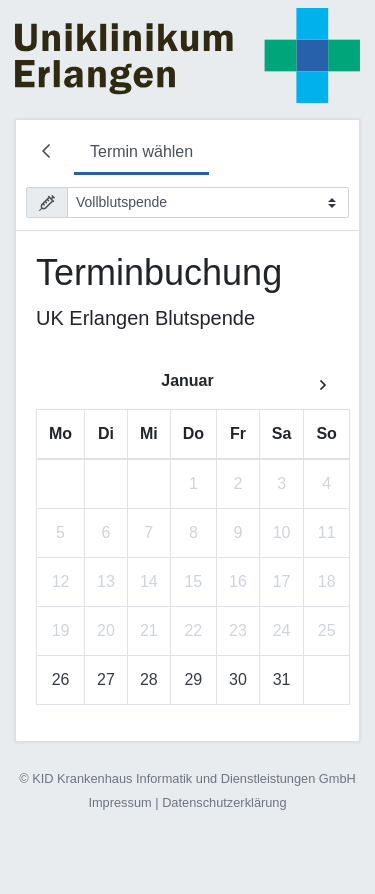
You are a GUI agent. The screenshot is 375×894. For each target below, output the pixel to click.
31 (282, 679)
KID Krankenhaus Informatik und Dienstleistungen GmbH (194, 778)
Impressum (119, 802)
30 (238, 679)
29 (193, 679)
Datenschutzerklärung (224, 802)
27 (106, 679)
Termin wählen (141, 151)
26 (61, 679)
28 (149, 679)
